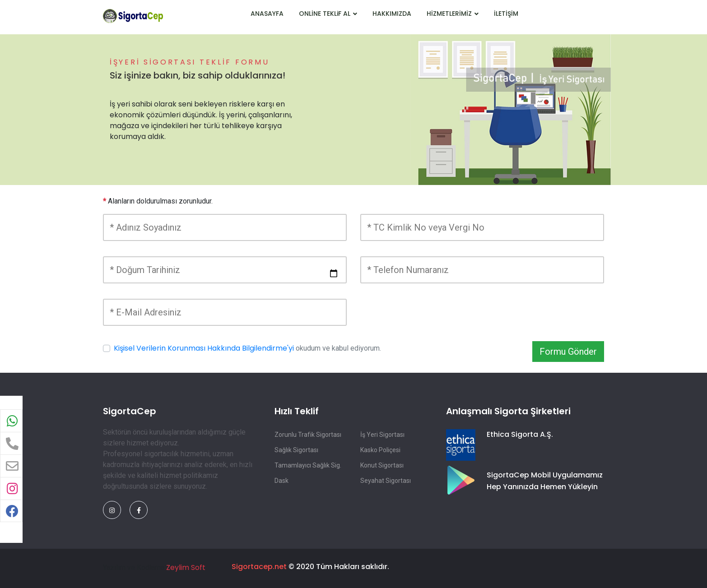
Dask (281, 481)
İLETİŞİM (506, 14)
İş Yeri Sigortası (382, 435)
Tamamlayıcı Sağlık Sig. (308, 465)
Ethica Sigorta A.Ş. (520, 434)
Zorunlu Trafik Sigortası (308, 435)
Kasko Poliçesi (380, 450)
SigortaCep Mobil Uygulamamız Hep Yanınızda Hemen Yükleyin (545, 481)
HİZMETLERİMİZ (453, 14)
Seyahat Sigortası (386, 481)
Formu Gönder (568, 352)
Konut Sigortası (382, 465)
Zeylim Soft (186, 567)
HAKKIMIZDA (392, 14)
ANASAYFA (267, 14)
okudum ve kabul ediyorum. (247, 348)
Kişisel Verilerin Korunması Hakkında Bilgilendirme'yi (204, 348)
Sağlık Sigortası (296, 450)
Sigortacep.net (259, 567)
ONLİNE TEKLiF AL (328, 14)
